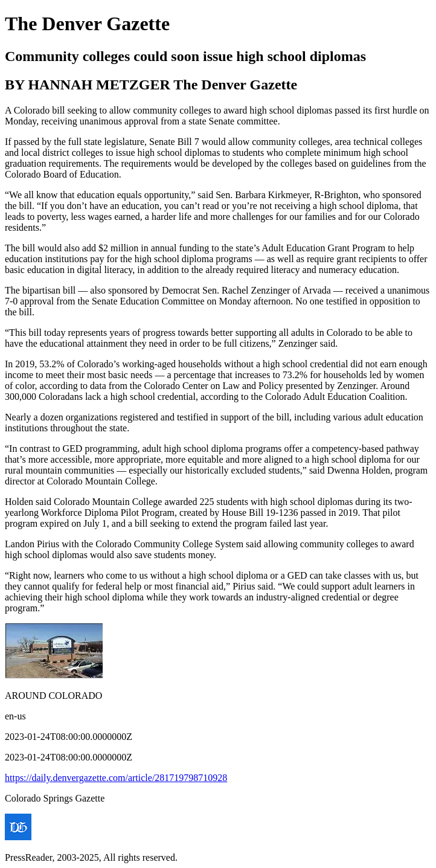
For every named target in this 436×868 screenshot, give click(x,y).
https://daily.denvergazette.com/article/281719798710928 (116, 778)
